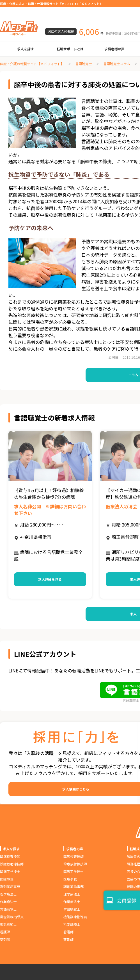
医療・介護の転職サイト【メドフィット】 (32, 64)
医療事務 (7, 879)
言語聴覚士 (84, 64)
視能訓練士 (8, 924)
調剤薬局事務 (10, 886)
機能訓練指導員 (12, 917)
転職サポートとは (70, 49)
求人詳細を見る (50, 579)
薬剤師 (5, 939)
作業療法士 (8, 902)
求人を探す (26, 49)
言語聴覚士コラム (117, 64)
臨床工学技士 (10, 871)
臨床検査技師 (10, 856)
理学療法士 (8, 894)
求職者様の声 (114, 49)
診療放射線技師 (12, 864)
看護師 (5, 932)
